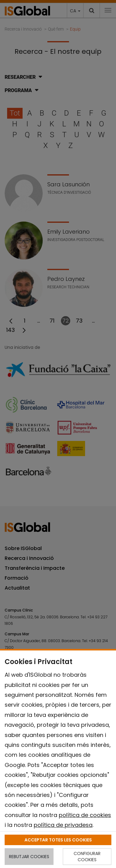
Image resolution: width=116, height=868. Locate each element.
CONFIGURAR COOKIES (87, 857)
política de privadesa (63, 825)
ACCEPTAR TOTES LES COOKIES (58, 840)
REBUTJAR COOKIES (29, 857)
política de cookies (85, 815)
